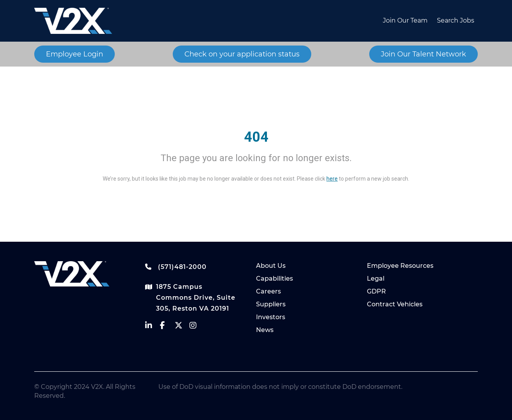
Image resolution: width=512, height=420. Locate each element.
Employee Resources (400, 266)
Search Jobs (456, 20)
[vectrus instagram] (197, 327)
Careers (268, 291)
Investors (271, 317)
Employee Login (75, 54)
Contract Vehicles (395, 304)
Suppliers (271, 304)
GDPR (376, 291)
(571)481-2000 (176, 267)
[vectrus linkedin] (153, 327)
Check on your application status (242, 54)
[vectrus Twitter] (182, 327)
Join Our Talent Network (423, 54)
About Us (271, 266)
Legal (376, 279)
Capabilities (274, 279)
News (265, 330)
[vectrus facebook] (167, 327)
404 (256, 137)
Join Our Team (405, 20)
